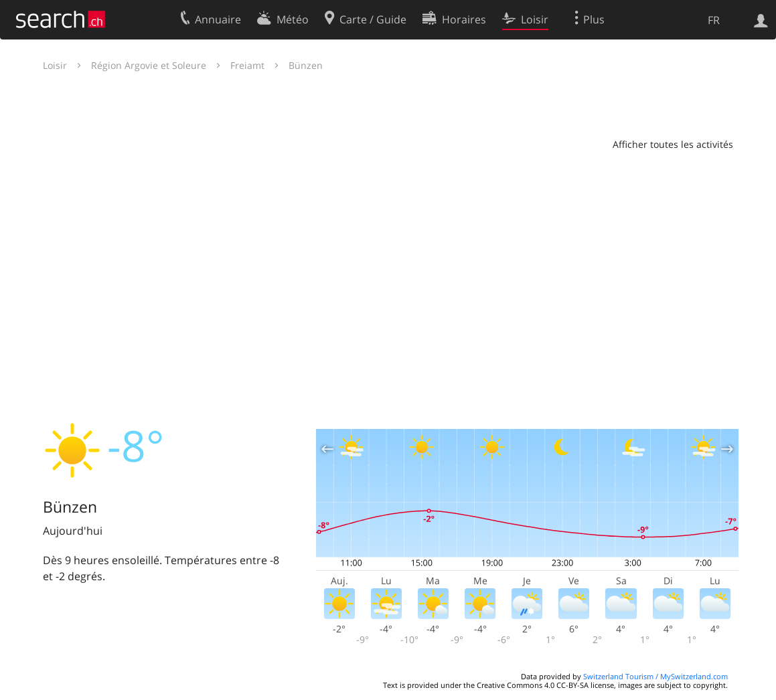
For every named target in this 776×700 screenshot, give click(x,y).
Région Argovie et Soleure (149, 65)
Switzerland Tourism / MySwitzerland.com (655, 676)
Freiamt (247, 65)
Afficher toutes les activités (673, 144)
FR (714, 20)
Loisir (55, 65)
